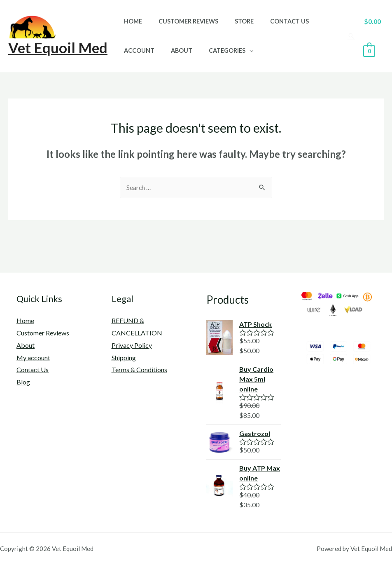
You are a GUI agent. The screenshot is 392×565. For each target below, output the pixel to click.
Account (137, 50)
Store (233, 21)
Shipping (124, 358)
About (175, 50)
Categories (216, 50)
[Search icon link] (350, 36)
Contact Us (273, 21)
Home (131, 21)
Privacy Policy (132, 346)
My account (33, 358)
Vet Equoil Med (58, 47)
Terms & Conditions (139, 370)
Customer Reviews (181, 21)
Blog (23, 382)
